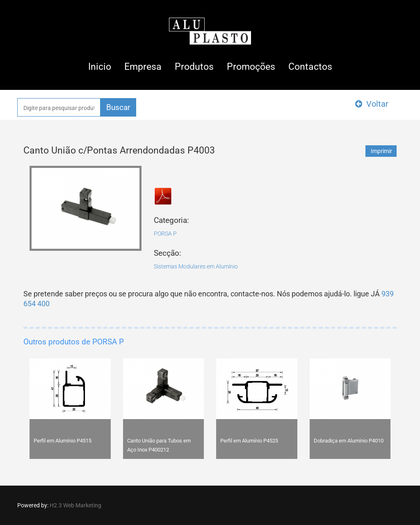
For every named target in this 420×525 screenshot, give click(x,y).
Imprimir (381, 151)
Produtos (194, 67)
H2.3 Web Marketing (75, 505)
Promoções (251, 67)
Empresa (143, 67)
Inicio (100, 67)
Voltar (372, 104)
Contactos (310, 67)
